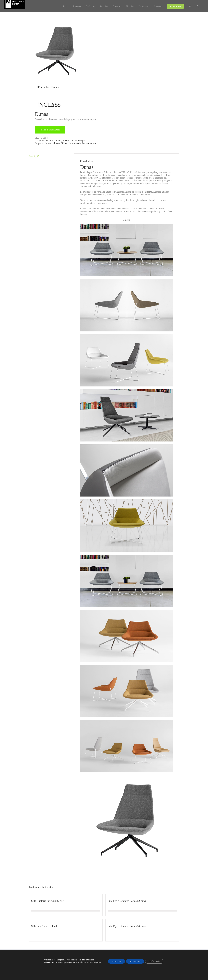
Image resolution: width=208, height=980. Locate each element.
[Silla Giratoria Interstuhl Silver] (66, 896)
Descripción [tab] (34, 156)
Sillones (56, 143)
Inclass (48, 143)
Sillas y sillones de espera (74, 141)
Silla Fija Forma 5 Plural (44, 926)
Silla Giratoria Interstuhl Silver (47, 901)
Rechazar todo (135, 961)
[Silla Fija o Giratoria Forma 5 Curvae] (142, 921)
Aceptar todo (114, 961)
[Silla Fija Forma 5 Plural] (66, 921)
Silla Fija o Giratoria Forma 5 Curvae (127, 926)
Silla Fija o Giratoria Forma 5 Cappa (127, 901)
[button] (198, 6)
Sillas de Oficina (54, 141)
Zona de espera (89, 143)
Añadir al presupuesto (50, 130)
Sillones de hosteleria (71, 143)
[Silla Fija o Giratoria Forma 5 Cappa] (142, 896)
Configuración (157, 961)
